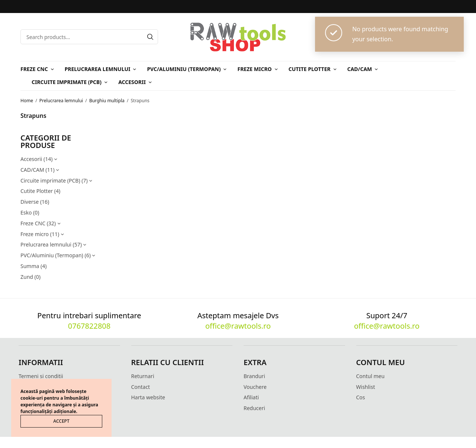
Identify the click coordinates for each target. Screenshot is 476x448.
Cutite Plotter (310, 69)
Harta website (148, 397)
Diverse (30, 202)
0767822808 (89, 326)
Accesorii (132, 82)
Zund (27, 277)
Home (27, 101)
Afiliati (251, 397)
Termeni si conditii (41, 376)
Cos (361, 397)
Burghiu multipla (107, 101)
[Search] (150, 37)
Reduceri (254, 408)
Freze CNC (34, 69)
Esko (26, 212)
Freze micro (254, 69)
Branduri (254, 376)
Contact (141, 387)
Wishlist (366, 387)
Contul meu (371, 376)
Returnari (143, 376)
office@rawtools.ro (238, 326)
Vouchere (255, 387)
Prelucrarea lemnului (98, 69)
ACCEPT (61, 421)
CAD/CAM (360, 69)
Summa (30, 266)
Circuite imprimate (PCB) (67, 82)
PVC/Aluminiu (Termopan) (184, 69)
